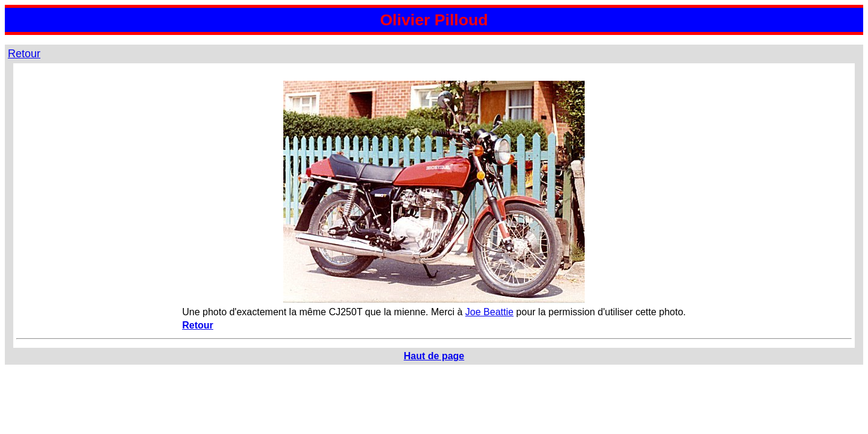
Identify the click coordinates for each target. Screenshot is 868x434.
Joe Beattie (489, 312)
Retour (24, 54)
